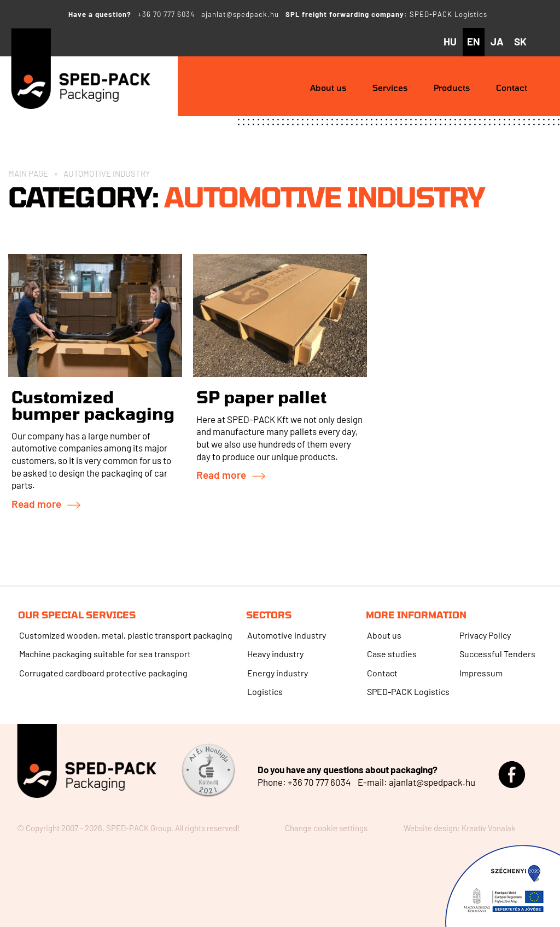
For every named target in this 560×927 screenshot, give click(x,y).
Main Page (28, 173)
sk (520, 41)
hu (450, 41)
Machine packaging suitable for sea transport (105, 654)
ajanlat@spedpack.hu (240, 14)
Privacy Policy (485, 635)
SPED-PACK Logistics (448, 14)
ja (497, 41)
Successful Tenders (497, 654)
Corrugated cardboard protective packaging (103, 673)
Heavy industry (275, 654)
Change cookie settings (326, 828)
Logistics (265, 691)
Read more (36, 504)
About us (328, 88)
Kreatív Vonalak (489, 828)
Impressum (481, 673)
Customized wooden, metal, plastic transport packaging (126, 635)
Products (452, 88)
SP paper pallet (261, 397)
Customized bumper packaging (93, 405)
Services (390, 88)
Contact (512, 88)
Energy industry (278, 673)
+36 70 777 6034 (166, 14)
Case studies (392, 654)
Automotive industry (287, 635)
